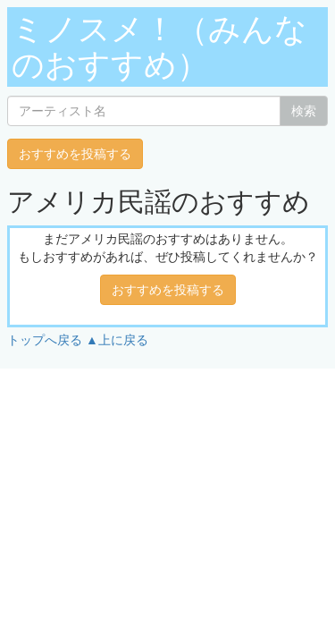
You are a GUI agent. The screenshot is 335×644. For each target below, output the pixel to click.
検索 (304, 111)
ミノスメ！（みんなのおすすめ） (159, 47)
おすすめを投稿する (75, 154)
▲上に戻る (117, 340)
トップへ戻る (45, 340)
